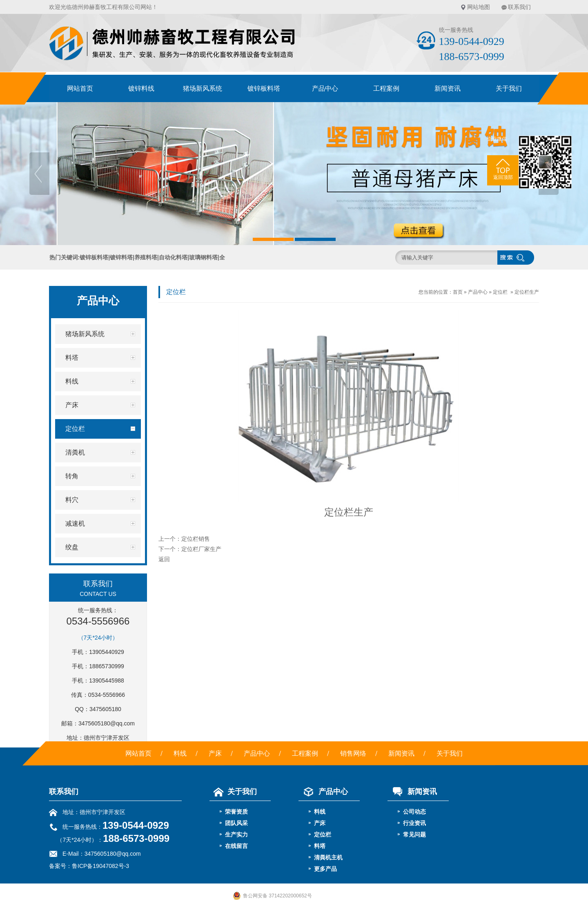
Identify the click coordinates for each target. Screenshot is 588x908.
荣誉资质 (236, 812)
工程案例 (386, 88)
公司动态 (414, 812)
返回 (164, 559)
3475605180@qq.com (107, 723)
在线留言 (236, 846)
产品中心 (325, 88)
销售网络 (353, 753)
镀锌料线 (141, 88)
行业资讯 (414, 823)
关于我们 (509, 88)
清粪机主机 (328, 857)
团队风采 (236, 823)
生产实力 (236, 834)
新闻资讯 (448, 88)
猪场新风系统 (203, 88)
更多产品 (325, 869)
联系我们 (519, 7)
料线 (180, 753)
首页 (458, 292)
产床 (215, 753)
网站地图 (479, 7)
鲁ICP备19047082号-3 (100, 866)
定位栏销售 (196, 539)
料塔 (320, 846)
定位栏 (500, 292)
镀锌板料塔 (264, 88)
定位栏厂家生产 (201, 549)
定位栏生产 (527, 292)
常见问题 (414, 834)
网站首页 (80, 88)
